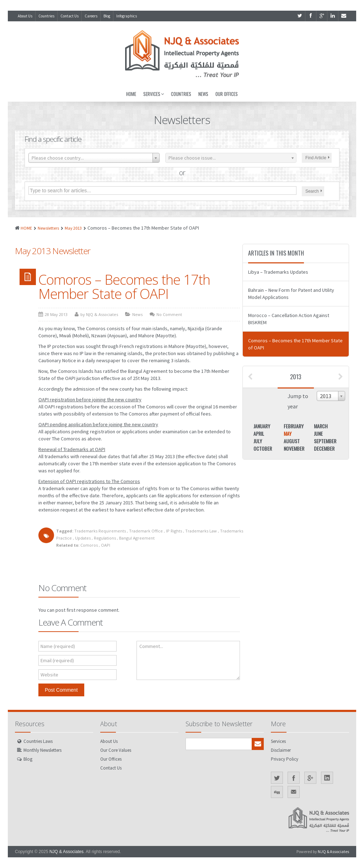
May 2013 (73, 228)
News (203, 94)
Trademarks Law (201, 531)
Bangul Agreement (137, 538)
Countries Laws (38, 741)
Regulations (105, 538)
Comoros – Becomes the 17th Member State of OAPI (124, 286)
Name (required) (58, 646)
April (259, 433)
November (294, 448)
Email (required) (57, 660)
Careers (91, 16)
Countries (46, 16)
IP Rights (174, 531)
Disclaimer (281, 750)
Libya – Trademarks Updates (278, 272)
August (292, 441)
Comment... (151, 646)
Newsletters (48, 228)
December (324, 448)
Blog (107, 16)
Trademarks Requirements (100, 531)
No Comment (169, 314)
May (288, 433)
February (294, 426)
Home (131, 94)
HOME (26, 228)
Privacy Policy (285, 759)
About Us (25, 16)
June (318, 433)
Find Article (317, 158)
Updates (83, 538)
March (321, 426)
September (325, 441)
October (263, 448)
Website (49, 675)
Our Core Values (116, 750)
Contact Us (69, 16)
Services (154, 94)
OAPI (106, 545)
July (258, 441)
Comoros (89, 545)
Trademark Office (146, 531)
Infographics (127, 16)
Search (314, 191)
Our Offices (227, 94)
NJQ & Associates (66, 852)
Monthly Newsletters (42, 750)
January (262, 426)
